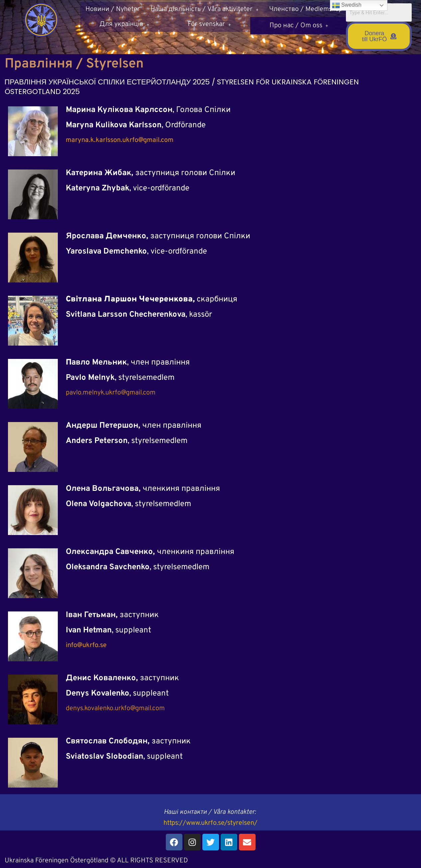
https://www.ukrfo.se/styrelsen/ (210, 823)
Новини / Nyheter (113, 9)
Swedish (347, 5)
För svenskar (209, 24)
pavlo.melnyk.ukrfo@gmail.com (111, 393)
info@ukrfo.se (86, 645)
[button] (205, 9)
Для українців (124, 24)
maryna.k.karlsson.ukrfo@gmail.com (120, 140)
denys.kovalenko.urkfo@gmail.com (115, 708)
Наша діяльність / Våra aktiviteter (205, 9)
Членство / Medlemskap (306, 9)
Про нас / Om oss (299, 24)
